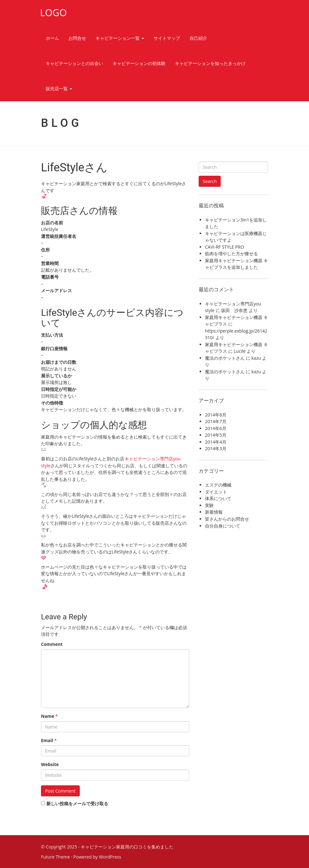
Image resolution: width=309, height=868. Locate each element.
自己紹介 (198, 38)
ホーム (52, 38)
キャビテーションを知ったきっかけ (210, 63)
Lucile (240, 351)
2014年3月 (216, 449)
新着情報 (214, 512)
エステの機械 (218, 485)
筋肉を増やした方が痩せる (231, 254)
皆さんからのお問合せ (227, 519)
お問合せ (77, 38)
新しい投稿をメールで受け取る (77, 803)
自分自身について (223, 526)
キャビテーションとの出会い (74, 63)
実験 (209, 505)
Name (49, 716)
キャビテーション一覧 (120, 38)
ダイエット (216, 492)
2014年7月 (216, 421)
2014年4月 (216, 442)
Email (49, 740)
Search (210, 181)
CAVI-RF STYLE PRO (224, 247)
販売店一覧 (59, 89)
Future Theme (55, 857)
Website (50, 764)
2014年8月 (216, 415)
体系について (218, 498)
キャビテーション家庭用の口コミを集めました (127, 847)
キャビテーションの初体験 (139, 63)
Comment (52, 644)
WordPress (110, 857)
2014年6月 (216, 428)
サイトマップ (167, 38)
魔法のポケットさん (225, 358)
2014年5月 (216, 435)
